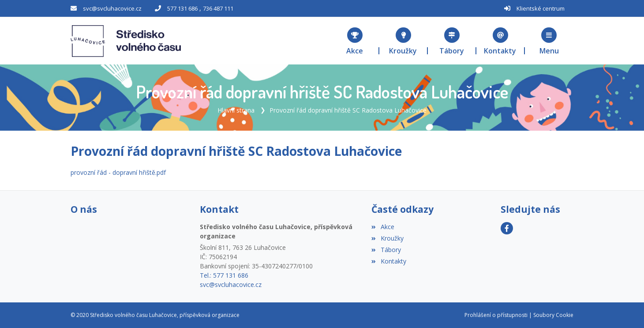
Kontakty (389, 261)
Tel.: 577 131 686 (224, 275)
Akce (383, 227)
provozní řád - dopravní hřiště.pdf (118, 172)
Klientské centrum (541, 8)
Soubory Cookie (553, 315)
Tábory (386, 250)
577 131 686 (182, 8)
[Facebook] (507, 228)
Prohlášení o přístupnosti (496, 315)
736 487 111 (218, 8)
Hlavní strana (236, 110)
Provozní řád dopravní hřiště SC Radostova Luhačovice (348, 110)
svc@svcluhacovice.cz (112, 8)
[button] (549, 41)
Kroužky (387, 238)
